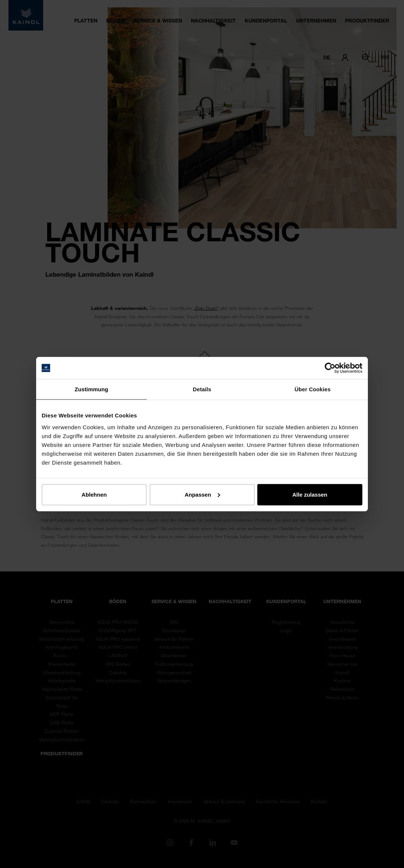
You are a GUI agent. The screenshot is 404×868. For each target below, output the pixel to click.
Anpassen (202, 494)
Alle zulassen (310, 494)
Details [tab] (202, 389)
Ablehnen (94, 494)
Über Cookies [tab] (313, 389)
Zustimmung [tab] (92, 389)
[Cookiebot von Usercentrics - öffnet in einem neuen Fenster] (330, 368)
